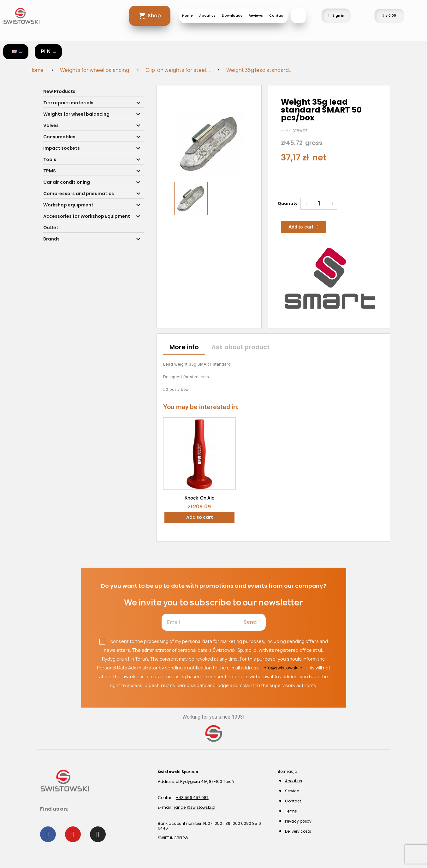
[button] (178, 144)
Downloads (232, 16)
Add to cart (200, 517)
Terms (291, 811)
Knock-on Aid (200, 498)
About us (207, 16)
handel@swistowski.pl (194, 807)
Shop (154, 16)
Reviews (256, 16)
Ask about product (240, 347)
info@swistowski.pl (283, 668)
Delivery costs (298, 831)
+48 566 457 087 (192, 798)
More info (184, 347)
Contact (277, 16)
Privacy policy (298, 821)
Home (187, 16)
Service (292, 791)
